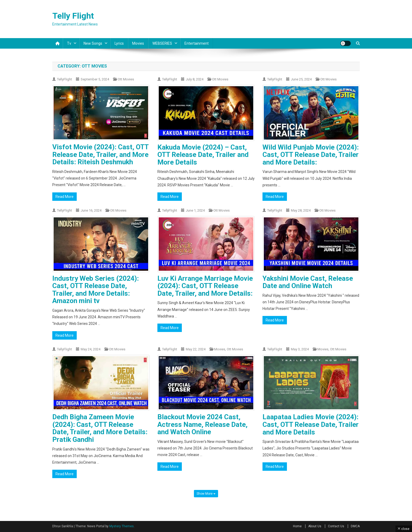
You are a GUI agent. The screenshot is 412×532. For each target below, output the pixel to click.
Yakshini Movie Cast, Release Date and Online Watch (308, 282)
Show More (206, 494)
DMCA (355, 526)
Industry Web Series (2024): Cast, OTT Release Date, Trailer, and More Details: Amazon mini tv (96, 290)
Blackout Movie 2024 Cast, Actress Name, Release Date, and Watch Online (202, 424)
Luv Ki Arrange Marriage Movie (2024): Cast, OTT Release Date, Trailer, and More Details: (205, 286)
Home (297, 526)
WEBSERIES (162, 43)
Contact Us (336, 526)
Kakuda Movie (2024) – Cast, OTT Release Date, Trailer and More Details (203, 155)
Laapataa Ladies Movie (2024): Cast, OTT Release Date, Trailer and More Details (311, 424)
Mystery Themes (122, 526)
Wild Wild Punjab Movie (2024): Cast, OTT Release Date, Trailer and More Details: (311, 155)
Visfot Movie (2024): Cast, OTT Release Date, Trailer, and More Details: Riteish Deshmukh (100, 154)
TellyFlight (65, 79)
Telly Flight (73, 16)
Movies (138, 43)
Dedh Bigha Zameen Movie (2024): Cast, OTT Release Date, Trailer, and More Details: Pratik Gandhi (100, 428)
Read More (65, 197)
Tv (69, 43)
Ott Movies (126, 79)
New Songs (93, 43)
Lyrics (119, 43)
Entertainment (197, 43)
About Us (315, 526)
